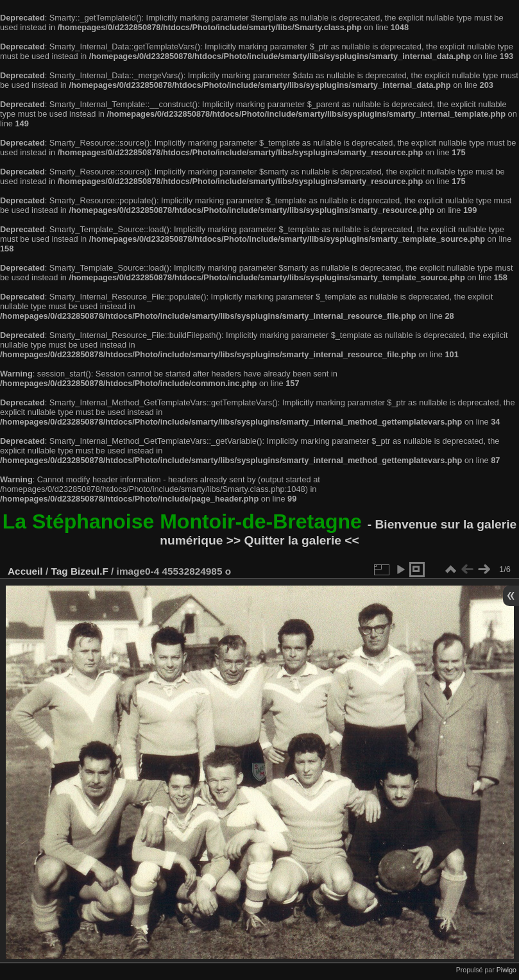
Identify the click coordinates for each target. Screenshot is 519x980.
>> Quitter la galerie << (293, 540)
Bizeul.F (89, 571)
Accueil (25, 571)
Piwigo (506, 970)
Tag (59, 571)
